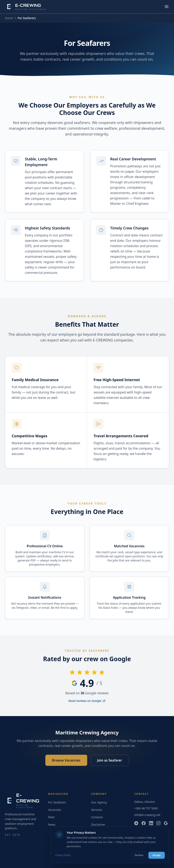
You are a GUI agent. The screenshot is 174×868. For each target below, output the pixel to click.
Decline (139, 855)
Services (97, 810)
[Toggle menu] (167, 7)
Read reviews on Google (87, 701)
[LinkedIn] (151, 823)
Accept (157, 855)
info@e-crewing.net (147, 815)
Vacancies (55, 810)
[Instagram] (158, 823)
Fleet (51, 817)
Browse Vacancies (66, 760)
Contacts (97, 817)
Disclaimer (98, 825)
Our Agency (99, 802)
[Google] (166, 823)
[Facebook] (144, 823)
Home (9, 18)
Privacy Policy (63, 855)
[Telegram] (136, 823)
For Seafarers (57, 802)
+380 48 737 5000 (146, 808)
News (52, 825)
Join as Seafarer (110, 760)
